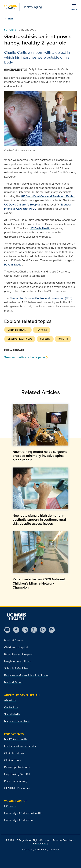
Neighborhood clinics (17, 661)
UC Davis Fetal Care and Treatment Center (48, 196)
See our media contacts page (25, 357)
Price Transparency (16, 781)
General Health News (20, 339)
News (10, 18)
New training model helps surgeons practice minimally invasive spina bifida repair (40, 456)
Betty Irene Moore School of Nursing (27, 675)
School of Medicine (16, 668)
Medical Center (14, 640)
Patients (63, 339)
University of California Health (23, 813)
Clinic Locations (14, 753)
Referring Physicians (17, 767)
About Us (10, 700)
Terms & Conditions (64, 840)
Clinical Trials (12, 760)
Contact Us (11, 707)
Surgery (10, 30)
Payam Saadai (13, 265)
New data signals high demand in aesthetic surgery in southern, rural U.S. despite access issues (39, 519)
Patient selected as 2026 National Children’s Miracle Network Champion (39, 583)
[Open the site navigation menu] (74, 7)
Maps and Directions (17, 721)
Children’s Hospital (16, 647)
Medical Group (13, 682)
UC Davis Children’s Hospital (22, 205)
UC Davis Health (40, 228)
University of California (18, 820)
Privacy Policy (40, 843)
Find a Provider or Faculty (20, 746)
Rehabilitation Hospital (18, 654)
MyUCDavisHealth (15, 739)
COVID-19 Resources (17, 788)
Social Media (12, 714)
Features (42, 330)
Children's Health (18, 330)
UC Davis (10, 806)
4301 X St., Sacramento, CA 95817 (40, 850)
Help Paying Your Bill (17, 774)
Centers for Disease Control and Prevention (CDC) (41, 298)
